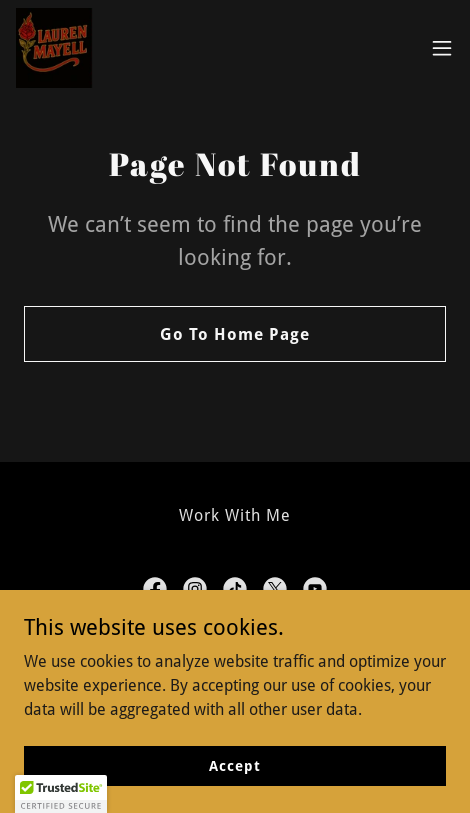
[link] (56, 48)
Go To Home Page (235, 334)
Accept (234, 765)
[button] (442, 48)
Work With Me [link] (235, 515)
